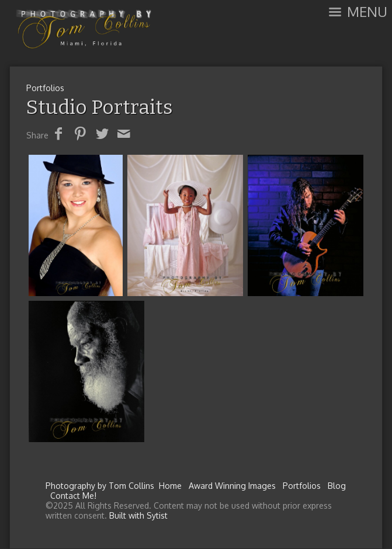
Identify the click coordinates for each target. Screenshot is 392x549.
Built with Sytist (138, 515)
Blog (337, 486)
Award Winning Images (232, 486)
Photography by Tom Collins (100, 486)
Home (170, 486)
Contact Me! (73, 496)
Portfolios (45, 88)
